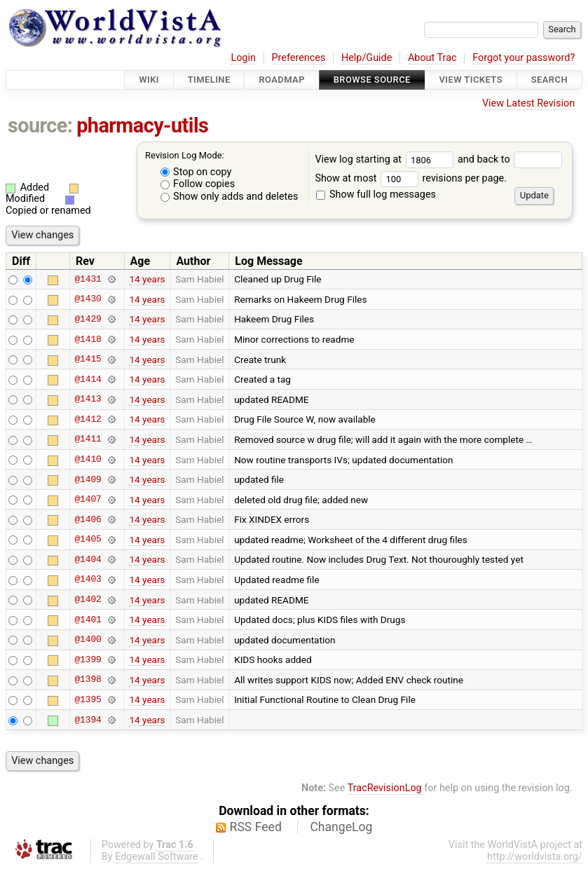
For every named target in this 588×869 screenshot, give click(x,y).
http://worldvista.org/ (535, 857)
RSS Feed (256, 827)
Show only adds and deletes (230, 197)
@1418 (88, 339)
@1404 (88, 559)
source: (40, 125)
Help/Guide (367, 58)
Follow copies (198, 184)
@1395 (88, 699)
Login (243, 58)
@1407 (88, 500)
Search (549, 80)
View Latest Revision (528, 103)
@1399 (88, 659)
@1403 (88, 580)
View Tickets (471, 80)
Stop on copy (196, 172)
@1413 (88, 399)
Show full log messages (376, 194)
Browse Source (372, 80)
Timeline (209, 80)
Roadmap (282, 80)
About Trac (432, 58)
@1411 (88, 439)
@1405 (88, 540)
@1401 (88, 620)
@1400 (88, 640)
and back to (510, 159)
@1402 (88, 600)
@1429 (88, 319)
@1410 (88, 460)
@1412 (88, 419)
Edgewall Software (157, 857)
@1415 (88, 360)
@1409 (88, 479)
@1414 (88, 379)
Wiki (149, 80)
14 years (147, 279)
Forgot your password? (524, 58)
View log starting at (386, 159)
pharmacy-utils (142, 125)
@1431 (88, 279)
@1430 (88, 299)
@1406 (88, 519)
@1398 (88, 680)
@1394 (88, 720)
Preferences (298, 58)
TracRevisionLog (385, 788)
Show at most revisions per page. (411, 178)
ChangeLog (341, 827)
